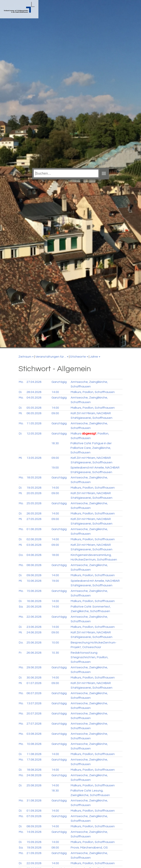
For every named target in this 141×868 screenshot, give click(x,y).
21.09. (34, 853)
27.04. (34, 382)
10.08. (34, 744)
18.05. (34, 478)
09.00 (55, 413)
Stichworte (78, 357)
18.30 (55, 443)
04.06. (34, 555)
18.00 (55, 555)
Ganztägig (59, 382)
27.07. (34, 724)
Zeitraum (25, 357)
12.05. (34, 434)
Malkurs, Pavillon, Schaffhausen (93, 392)
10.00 (55, 643)
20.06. (34, 607)
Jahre (94, 357)
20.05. (34, 493)
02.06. (34, 539)
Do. (21, 555)
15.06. (34, 591)
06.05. (34, 413)
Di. (20, 392)
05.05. (34, 408)
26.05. (34, 513)
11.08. (34, 754)
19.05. (34, 488)
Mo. (21, 382)
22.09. (34, 863)
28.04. (34, 392)
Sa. (21, 607)
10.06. (34, 581)
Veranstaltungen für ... (51, 357)
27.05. (34, 519)
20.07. (34, 713)
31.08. (34, 800)
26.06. (34, 653)
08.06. (34, 565)
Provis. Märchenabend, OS (89, 848)
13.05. (34, 458)
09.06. (34, 575)
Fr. (20, 653)
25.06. (34, 643)
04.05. (34, 398)
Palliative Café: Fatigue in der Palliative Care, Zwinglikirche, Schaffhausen (91, 448)
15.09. (34, 842)
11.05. (34, 423)
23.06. (34, 627)
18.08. (34, 770)
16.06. (34, 601)
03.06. (34, 545)
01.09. (34, 811)
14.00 (55, 392)
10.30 (55, 653)
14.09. (34, 832)
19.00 (55, 468)
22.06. (34, 617)
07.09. (34, 816)
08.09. (34, 826)
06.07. (34, 693)
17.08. (34, 760)
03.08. (34, 734)
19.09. (34, 848)
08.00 (55, 848)
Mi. (21, 413)
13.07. (34, 703)
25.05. (34, 503)
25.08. (34, 785)
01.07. (34, 683)
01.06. (34, 529)
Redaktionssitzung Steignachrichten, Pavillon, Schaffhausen (90, 657)
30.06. (34, 678)
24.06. (34, 632)
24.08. (34, 775)
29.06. (34, 667)
